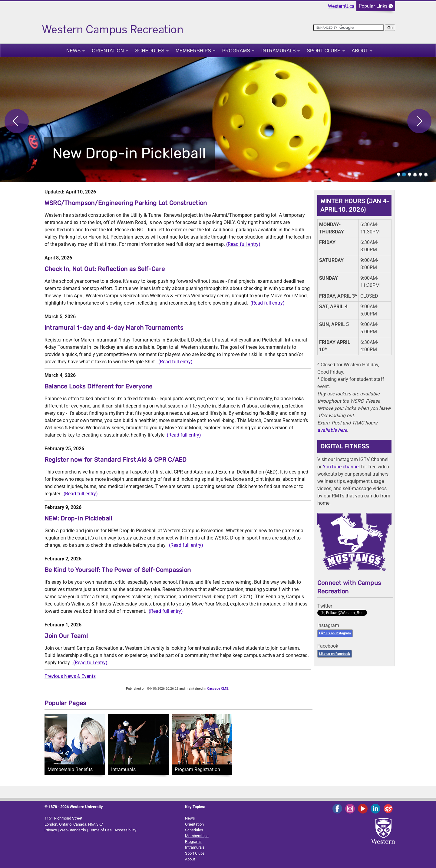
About (360, 51)
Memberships (193, 51)
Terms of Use (100, 830)
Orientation (108, 51)
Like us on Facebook (335, 654)
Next (419, 121)
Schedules (150, 51)
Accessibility (125, 830)
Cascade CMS (218, 689)
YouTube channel (341, 467)
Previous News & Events (70, 676)
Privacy (51, 830)
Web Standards (73, 830)
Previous (17, 121)
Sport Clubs (324, 51)
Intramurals (278, 51)
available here (332, 430)
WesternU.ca (341, 6)
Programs (236, 51)
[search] (348, 28)
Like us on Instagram (335, 633)
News (73, 51)
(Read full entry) (243, 244)
